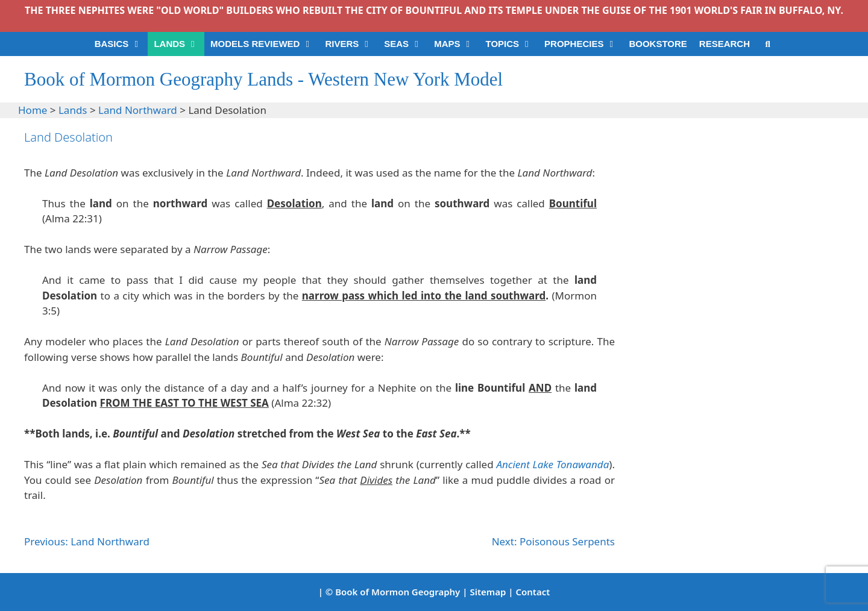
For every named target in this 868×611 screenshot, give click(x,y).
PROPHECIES (583, 44)
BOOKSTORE (658, 44)
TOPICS (512, 44)
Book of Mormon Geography (398, 592)
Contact (533, 592)
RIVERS (351, 44)
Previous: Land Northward (87, 541)
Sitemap (488, 592)
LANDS (179, 44)
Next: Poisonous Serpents (553, 541)
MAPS (457, 44)
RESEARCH (725, 44)
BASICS (121, 44)
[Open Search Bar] (768, 44)
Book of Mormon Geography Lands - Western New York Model (263, 79)
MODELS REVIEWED (265, 44)
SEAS (406, 44)
